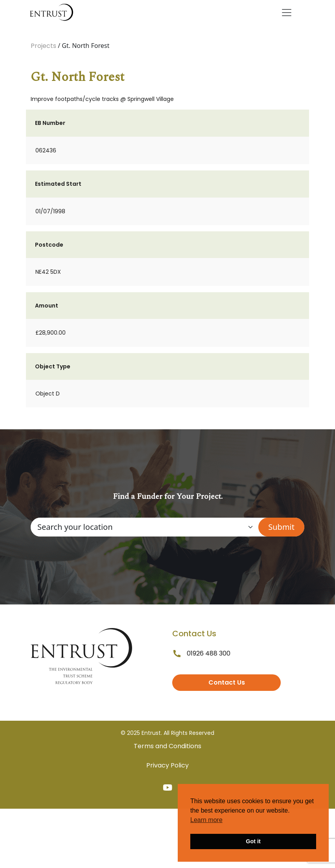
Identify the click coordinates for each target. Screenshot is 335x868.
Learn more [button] (206, 820)
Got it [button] (253, 841)
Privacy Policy (167, 765)
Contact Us (227, 682)
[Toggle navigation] (287, 13)
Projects (43, 46)
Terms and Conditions (167, 746)
